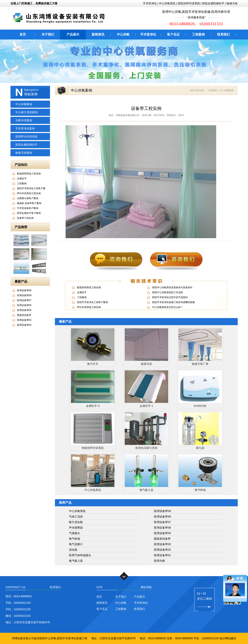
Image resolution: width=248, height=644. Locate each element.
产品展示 (73, 34)
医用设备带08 (162, 517)
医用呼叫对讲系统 (26, 137)
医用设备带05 (162, 533)
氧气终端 (74, 539)
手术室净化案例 (25, 128)
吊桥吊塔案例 (24, 120)
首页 (23, 34)
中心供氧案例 (24, 104)
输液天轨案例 (24, 153)
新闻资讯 (98, 34)
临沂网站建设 (228, 638)
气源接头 (74, 533)
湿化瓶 (73, 550)
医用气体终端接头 (80, 555)
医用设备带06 (162, 528)
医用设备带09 (162, 511)
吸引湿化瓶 (76, 522)
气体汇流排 (76, 517)
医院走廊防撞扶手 (213, 3)
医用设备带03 (162, 544)
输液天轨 (232, 3)
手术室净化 (150, 3)
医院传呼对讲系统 (189, 3)
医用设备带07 (162, 522)
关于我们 (48, 34)
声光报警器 (76, 528)
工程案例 (198, 34)
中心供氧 (123, 34)
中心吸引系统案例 (26, 112)
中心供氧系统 (167, 3)
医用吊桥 (159, 561)
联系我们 (223, 34)
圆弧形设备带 (162, 539)
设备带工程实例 (146, 108)
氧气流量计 (76, 544)
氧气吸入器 (76, 561)
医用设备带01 (162, 555)
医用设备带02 (162, 550)
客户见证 (173, 34)
